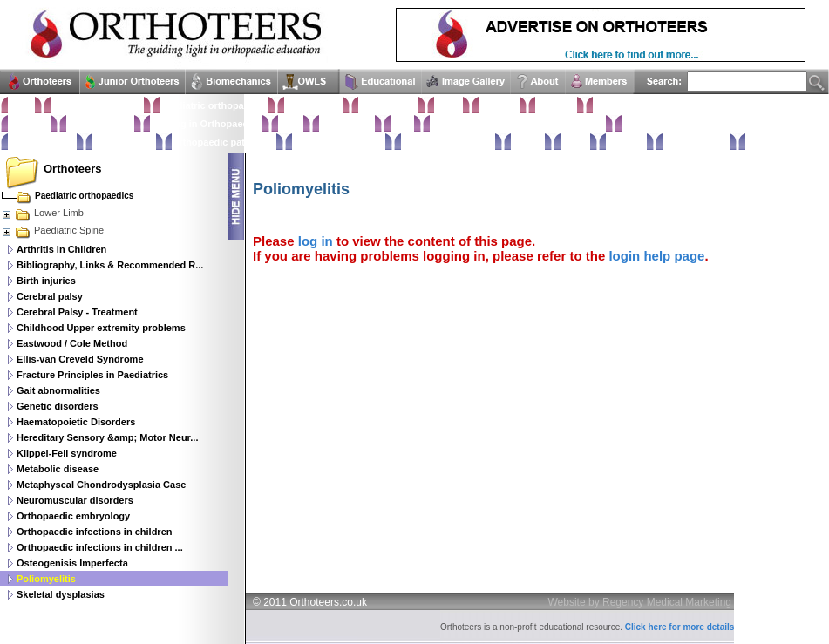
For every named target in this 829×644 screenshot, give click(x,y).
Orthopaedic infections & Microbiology (518, 124)
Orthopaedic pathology (224, 142)
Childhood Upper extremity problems (101, 328)
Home (21, 105)
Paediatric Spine (52, 230)
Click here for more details (680, 627)
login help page (656, 256)
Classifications (100, 124)
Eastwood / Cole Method (72, 343)
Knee (402, 124)
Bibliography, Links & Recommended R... (110, 265)
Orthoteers (72, 169)
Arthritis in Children (61, 249)
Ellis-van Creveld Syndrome (80, 359)
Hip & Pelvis (347, 124)
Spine (291, 124)
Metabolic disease (58, 469)
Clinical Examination (98, 105)
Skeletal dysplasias (61, 594)
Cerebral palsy (50, 296)
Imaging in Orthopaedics (206, 124)
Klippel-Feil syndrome (67, 453)
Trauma (528, 142)
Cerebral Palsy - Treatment (77, 312)
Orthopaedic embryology (73, 516)
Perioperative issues (339, 142)
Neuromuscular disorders (75, 500)
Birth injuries (46, 281)
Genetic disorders (58, 406)
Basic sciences (42, 142)
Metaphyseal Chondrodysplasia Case (101, 485)
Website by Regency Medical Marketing (640, 602)
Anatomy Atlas (696, 142)
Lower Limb (42, 213)
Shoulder (556, 105)
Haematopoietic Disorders (76, 422)
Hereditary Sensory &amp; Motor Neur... (107, 437)
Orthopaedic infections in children (94, 532)
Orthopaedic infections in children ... (100, 547)
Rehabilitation (124, 142)
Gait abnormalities (58, 390)
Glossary (626, 142)
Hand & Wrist (388, 105)
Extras (575, 142)
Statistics (29, 124)
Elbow (448, 105)
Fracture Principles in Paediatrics (92, 375)
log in (316, 241)
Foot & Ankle (313, 105)
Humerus (499, 105)
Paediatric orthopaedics (214, 105)
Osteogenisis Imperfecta (72, 563)
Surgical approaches (448, 142)
